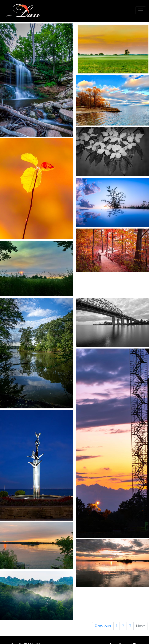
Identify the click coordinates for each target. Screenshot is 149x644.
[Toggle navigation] (141, 10)
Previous (103, 626)
